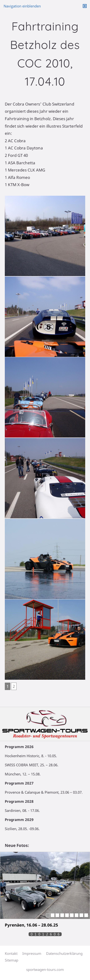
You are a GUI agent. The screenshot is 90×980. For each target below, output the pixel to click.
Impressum (32, 953)
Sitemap (12, 960)
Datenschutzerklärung (64, 953)
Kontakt (11, 953)
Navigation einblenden (22, 6)
